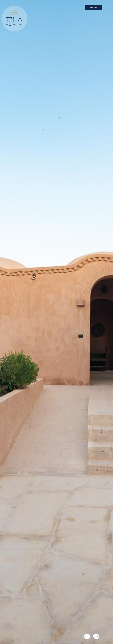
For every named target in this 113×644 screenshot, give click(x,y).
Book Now (93, 8)
